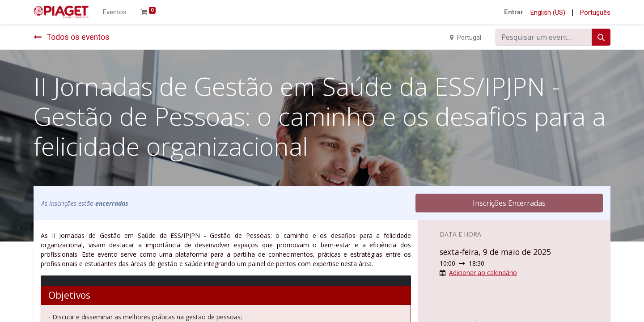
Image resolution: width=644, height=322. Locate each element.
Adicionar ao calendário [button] (483, 273)
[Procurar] (601, 37)
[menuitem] (115, 12)
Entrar (514, 12)
